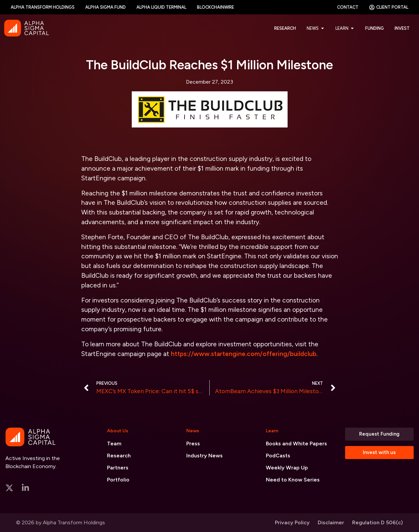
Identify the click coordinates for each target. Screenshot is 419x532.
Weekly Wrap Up (287, 468)
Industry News (204, 456)
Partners (118, 468)
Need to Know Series (293, 480)
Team (114, 444)
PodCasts (278, 456)
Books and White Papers (296, 444)
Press (193, 444)
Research (119, 456)
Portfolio (118, 480)
